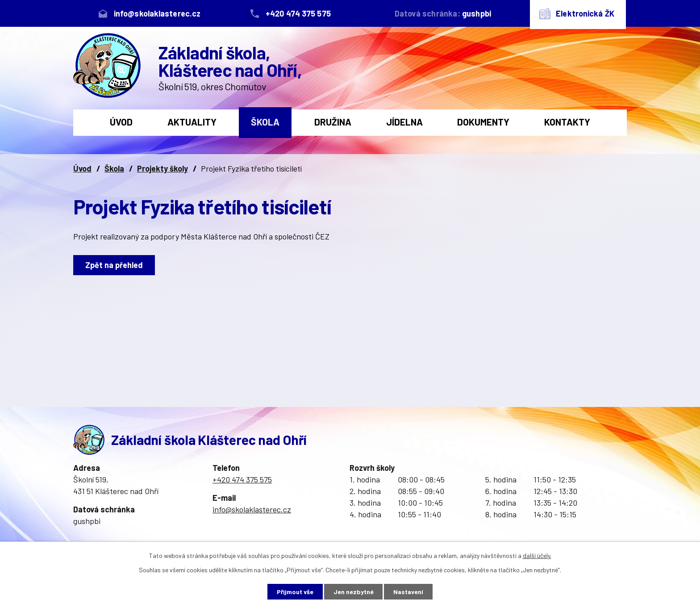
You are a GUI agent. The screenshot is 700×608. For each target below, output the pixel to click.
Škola (265, 122)
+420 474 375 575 (242, 479)
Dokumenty (483, 122)
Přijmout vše (295, 592)
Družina (333, 122)
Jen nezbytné (354, 592)
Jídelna (404, 122)
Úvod (121, 122)
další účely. (537, 556)
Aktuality (192, 122)
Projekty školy (162, 168)
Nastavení (409, 592)
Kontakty (567, 122)
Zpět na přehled (114, 265)
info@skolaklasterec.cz (252, 509)
